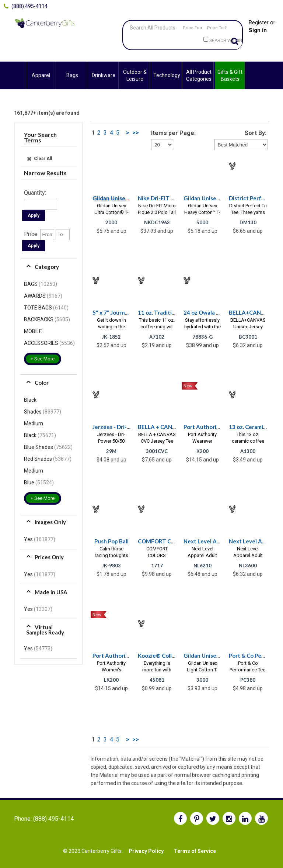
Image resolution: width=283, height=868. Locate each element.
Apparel (41, 75)
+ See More (43, 359)
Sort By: (256, 133)
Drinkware (104, 75)
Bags (72, 75)
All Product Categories (199, 75)
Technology (167, 75)
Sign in (258, 30)
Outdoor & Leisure (135, 75)
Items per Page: (173, 133)
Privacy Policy (146, 851)
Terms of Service (195, 851)
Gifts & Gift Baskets (230, 75)
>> (136, 133)
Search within (226, 41)
